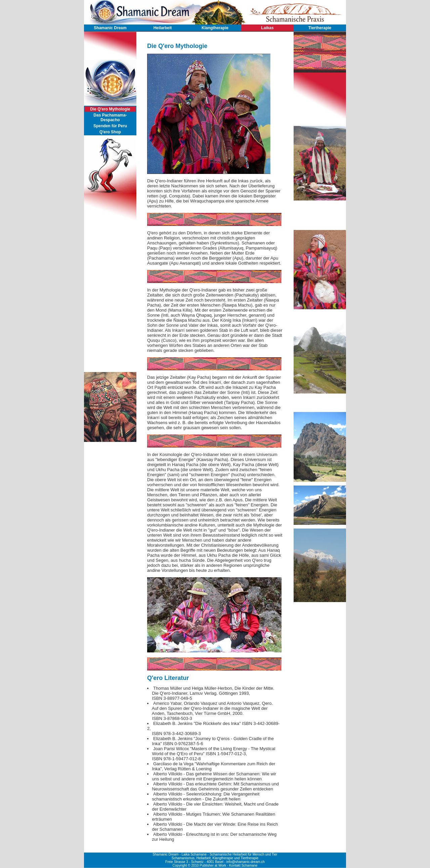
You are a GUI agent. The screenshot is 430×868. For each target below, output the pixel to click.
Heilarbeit (163, 28)
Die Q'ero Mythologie (110, 109)
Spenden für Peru (110, 126)
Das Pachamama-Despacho (110, 118)
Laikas (267, 28)
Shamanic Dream (110, 28)
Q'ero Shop (110, 132)
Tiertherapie (320, 28)
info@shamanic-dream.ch (246, 862)
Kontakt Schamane (243, 865)
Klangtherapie (215, 28)
